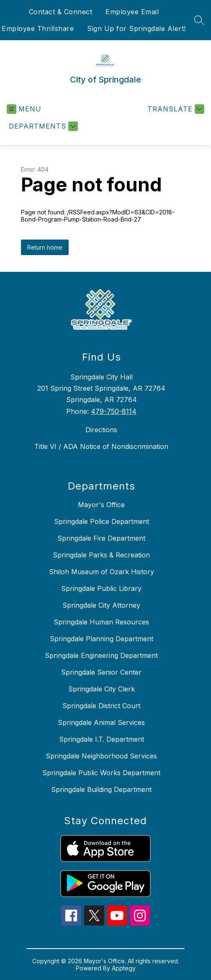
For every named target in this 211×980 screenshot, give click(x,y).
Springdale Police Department (102, 521)
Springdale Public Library (101, 588)
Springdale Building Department (101, 789)
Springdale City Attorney (101, 605)
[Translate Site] (175, 109)
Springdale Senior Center (101, 672)
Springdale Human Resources (101, 622)
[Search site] (199, 20)
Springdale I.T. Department (102, 739)
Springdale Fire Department (101, 538)
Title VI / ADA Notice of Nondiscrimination (101, 446)
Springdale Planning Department (102, 639)
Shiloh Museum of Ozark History (102, 572)
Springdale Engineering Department (101, 655)
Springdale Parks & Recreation (101, 555)
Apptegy (124, 968)
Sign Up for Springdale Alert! (136, 28)
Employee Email (132, 12)
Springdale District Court (101, 706)
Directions (101, 430)
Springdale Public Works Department (101, 773)
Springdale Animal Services (101, 722)
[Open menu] (24, 109)
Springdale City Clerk (102, 689)
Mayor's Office (101, 505)
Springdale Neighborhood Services (101, 756)
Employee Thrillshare (38, 28)
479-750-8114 (114, 411)
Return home (45, 247)
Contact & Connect (61, 12)
